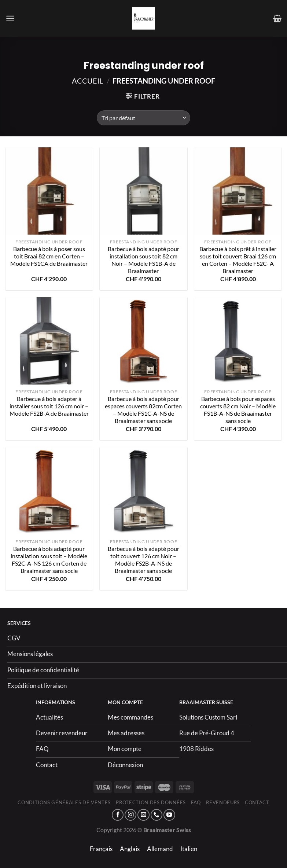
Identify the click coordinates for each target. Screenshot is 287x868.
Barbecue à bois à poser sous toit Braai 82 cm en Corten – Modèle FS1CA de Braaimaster (49, 256)
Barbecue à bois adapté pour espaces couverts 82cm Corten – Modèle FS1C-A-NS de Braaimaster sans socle (143, 410)
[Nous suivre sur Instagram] (130, 815)
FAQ (196, 802)
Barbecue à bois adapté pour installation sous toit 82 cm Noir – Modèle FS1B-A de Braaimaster (143, 260)
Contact (257, 802)
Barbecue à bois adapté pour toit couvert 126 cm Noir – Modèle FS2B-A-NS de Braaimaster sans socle (143, 560)
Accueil (87, 81)
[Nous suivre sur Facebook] (118, 815)
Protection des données (151, 802)
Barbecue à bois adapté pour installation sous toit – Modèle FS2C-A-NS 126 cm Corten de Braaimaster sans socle (49, 560)
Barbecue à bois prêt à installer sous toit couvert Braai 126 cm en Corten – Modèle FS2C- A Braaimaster (238, 260)
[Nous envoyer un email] (143, 815)
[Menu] (10, 18)
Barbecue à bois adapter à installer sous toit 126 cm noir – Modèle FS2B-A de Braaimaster (49, 406)
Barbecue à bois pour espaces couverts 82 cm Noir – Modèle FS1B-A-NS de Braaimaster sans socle (238, 410)
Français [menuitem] (101, 849)
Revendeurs (223, 802)
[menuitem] (101, 849)
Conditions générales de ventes (64, 802)
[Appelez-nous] (157, 815)
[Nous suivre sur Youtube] (169, 815)
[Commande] (143, 118)
